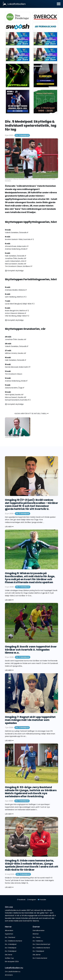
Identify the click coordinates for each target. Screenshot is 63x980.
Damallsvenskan (39, 930)
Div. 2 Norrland (10, 937)
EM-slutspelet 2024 (12, 962)
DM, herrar (9, 955)
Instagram (32, 900)
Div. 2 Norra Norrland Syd (41, 944)
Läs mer (9, 527)
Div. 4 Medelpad (11, 944)
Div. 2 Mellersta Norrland (41, 948)
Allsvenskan (9, 930)
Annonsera (9, 975)
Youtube (42, 900)
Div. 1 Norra (36, 937)
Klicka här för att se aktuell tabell (31, 414)
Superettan (9, 934)
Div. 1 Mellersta (38, 941)
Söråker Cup (9, 958)
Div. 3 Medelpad (38, 951)
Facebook (21, 900)
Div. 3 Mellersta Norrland (13, 941)
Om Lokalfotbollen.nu (13, 972)
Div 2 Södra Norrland (40, 958)
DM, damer (37, 955)
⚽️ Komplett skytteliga (14, 271)
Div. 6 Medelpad (11, 951)
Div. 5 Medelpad (22, 135)
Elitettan (36, 934)
